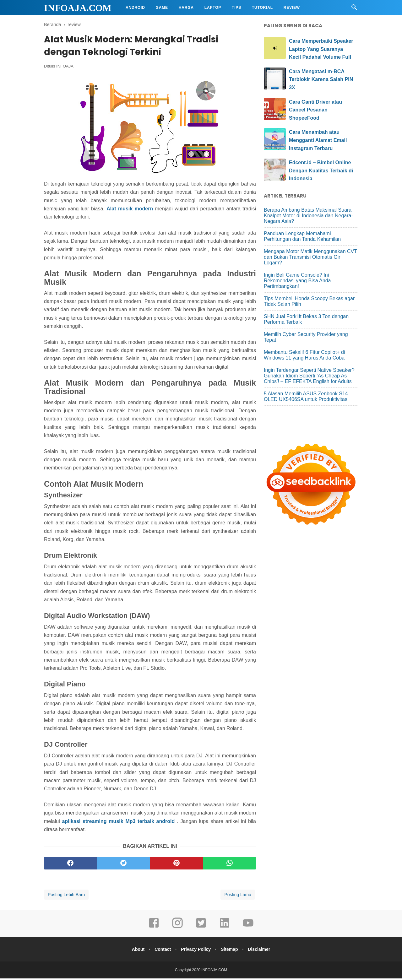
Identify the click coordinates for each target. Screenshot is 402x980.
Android (135, 8)
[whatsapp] (229, 865)
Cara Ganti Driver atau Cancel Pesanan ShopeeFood (315, 110)
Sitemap (231, 951)
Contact (161, 951)
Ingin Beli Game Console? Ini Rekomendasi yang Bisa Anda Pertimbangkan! (297, 281)
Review (292, 8)
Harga (186, 8)
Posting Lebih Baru (66, 896)
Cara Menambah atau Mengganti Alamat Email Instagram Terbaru (318, 140)
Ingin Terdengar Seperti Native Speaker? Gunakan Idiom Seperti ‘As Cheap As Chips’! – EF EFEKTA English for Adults (309, 376)
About (134, 951)
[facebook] (71, 865)
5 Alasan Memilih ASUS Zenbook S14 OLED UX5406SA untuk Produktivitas (306, 396)
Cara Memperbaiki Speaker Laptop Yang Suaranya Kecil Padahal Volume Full (321, 49)
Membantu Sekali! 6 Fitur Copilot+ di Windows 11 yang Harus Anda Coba (304, 355)
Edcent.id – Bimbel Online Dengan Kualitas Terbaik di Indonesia (321, 171)
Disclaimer (263, 951)
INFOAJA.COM (78, 8)
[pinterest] (177, 865)
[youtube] (248, 929)
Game (162, 8)
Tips (236, 8)
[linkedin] (225, 929)
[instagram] (177, 929)
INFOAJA (65, 68)
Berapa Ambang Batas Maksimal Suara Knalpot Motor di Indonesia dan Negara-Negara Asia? (308, 216)
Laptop (213, 8)
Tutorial (262, 8)
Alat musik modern (130, 211)
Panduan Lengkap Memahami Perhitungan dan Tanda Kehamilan (302, 236)
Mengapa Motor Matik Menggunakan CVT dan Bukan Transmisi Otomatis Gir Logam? (310, 257)
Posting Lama (238, 896)
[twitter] (124, 865)
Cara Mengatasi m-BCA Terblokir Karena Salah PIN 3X (321, 79)
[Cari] (354, 9)
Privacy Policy (196, 951)
